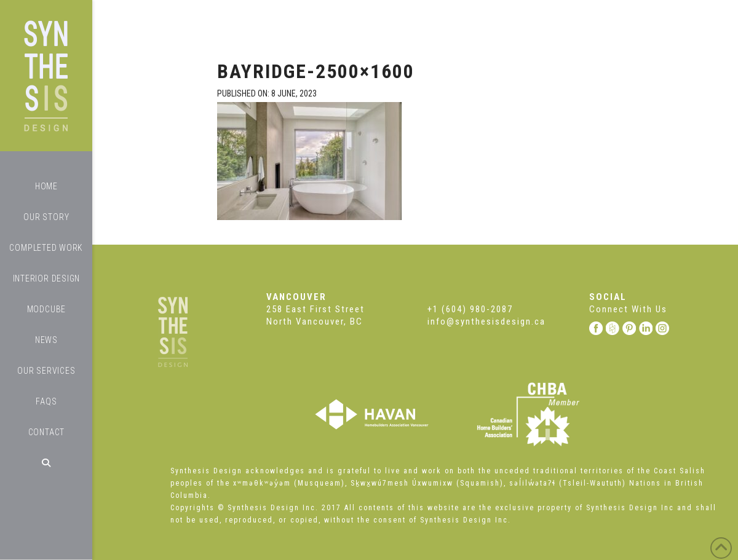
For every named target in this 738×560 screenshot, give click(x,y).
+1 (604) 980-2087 (470, 309)
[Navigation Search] (46, 463)
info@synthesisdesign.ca (486, 321)
